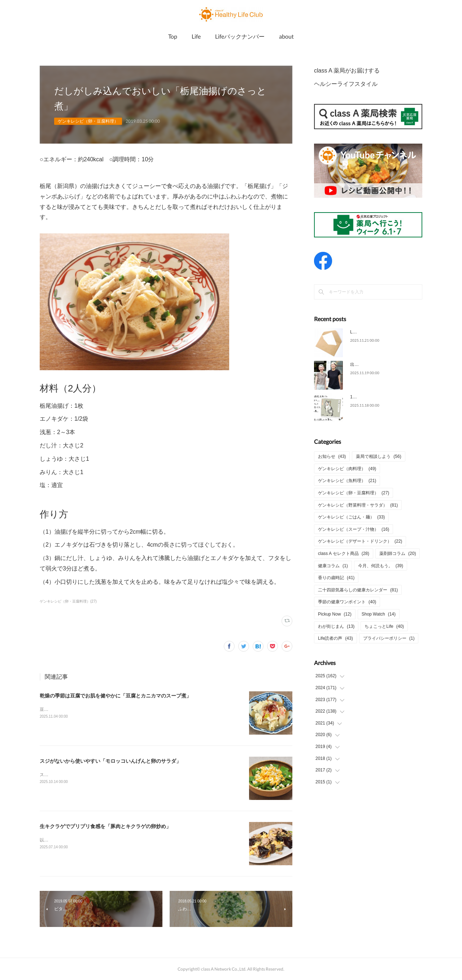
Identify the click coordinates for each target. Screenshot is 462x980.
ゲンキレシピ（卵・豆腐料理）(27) (68, 601)
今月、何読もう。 (381, 566)
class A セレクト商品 (344, 554)
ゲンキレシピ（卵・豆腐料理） (88, 121)
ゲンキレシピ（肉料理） (347, 469)
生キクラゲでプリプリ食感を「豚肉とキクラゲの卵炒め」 (105, 826)
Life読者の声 (335, 638)
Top (173, 36)
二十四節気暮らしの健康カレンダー (358, 590)
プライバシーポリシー (389, 638)
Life (196, 36)
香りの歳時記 (336, 578)
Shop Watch (379, 614)
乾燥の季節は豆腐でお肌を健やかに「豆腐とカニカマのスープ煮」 (115, 696)
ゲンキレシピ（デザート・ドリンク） (360, 541)
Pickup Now (335, 614)
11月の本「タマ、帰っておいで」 (383, 397)
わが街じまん (336, 626)
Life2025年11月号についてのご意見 (385, 332)
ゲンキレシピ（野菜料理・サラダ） (358, 505)
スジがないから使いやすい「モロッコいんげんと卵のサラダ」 (110, 761)
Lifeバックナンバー (240, 36)
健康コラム (333, 566)
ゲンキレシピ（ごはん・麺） (351, 517)
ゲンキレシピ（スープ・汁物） (354, 529)
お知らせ (332, 456)
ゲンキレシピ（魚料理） (347, 481)
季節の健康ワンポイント (347, 602)
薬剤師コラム (398, 554)
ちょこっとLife (384, 626)
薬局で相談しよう (378, 456)
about (286, 36)
